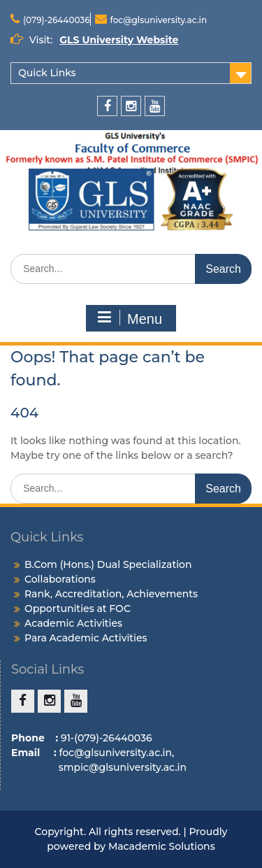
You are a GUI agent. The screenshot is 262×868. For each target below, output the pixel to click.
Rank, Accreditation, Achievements (111, 594)
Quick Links (47, 73)
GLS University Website (119, 40)
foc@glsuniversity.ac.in (159, 20)
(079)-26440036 (57, 20)
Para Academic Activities (86, 638)
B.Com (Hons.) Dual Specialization (108, 564)
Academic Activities (73, 623)
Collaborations (60, 579)
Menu (129, 318)
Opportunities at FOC (78, 609)
